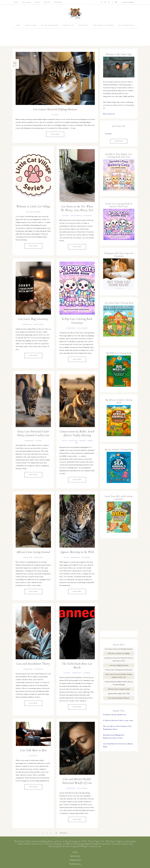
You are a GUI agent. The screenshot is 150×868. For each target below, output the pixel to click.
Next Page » (64, 833)
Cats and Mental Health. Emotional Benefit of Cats (77, 781)
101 (56, 833)
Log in (75, 852)
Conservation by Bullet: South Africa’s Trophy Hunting (77, 433)
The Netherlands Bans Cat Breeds (77, 665)
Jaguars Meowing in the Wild (77, 552)
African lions (73, 441)
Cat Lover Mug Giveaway (33, 319)
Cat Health (55, 115)
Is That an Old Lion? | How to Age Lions (118, 720)
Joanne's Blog (27, 324)
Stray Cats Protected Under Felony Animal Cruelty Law (33, 433)
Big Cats (64, 441)
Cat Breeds (87, 673)
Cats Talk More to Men (33, 750)
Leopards (82, 441)
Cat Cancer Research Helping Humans (55, 109)
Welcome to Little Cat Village (33, 206)
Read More (55, 134)
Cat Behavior (87, 216)
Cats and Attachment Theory (33, 664)
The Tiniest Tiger (75, 14)
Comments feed (75, 860)
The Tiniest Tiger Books (33, 212)
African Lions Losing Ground (33, 552)
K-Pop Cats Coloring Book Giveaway (77, 321)
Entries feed (75, 856)
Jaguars (66, 557)
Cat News (38, 441)
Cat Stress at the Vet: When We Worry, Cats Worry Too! (77, 208)
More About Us (109, 114)
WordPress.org (75, 864)
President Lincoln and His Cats (115, 715)
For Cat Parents (76, 216)
